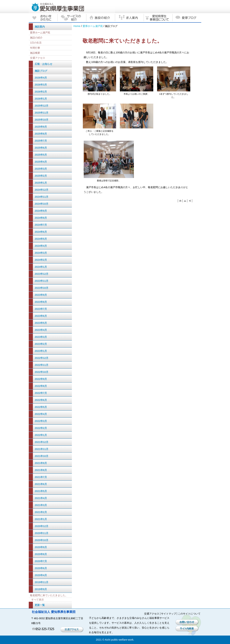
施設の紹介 (36, 38)
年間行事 (35, 48)
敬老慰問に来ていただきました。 (49, 595)
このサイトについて (189, 614)
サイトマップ (169, 614)
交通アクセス (38, 58)
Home (77, 26)
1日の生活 (36, 43)
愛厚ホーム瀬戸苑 (93, 26)
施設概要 (35, 53)
